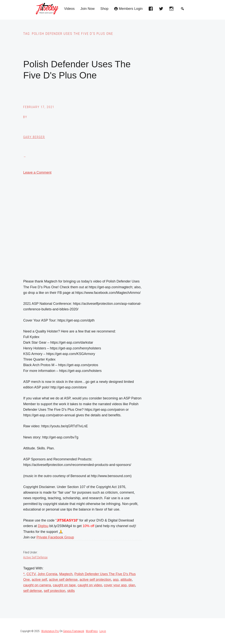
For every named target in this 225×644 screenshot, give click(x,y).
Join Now (88, 9)
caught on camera (37, 585)
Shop (104, 9)
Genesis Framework (74, 631)
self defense (33, 591)
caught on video (90, 585)
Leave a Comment (37, 172)
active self (39, 580)
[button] (182, 9)
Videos (69, 9)
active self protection (95, 580)
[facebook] (152, 10)
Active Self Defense (35, 557)
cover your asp (115, 585)
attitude (126, 580)
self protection (55, 591)
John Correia (47, 574)
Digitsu (43, 526)
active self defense (63, 580)
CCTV (31, 574)
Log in (103, 631)
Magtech (66, 574)
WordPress (92, 631)
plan (132, 585)
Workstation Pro (50, 631)
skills (71, 591)
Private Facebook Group (55, 537)
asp (116, 580)
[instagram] (172, 10)
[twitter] (162, 10)
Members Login (131, 9)
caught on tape (64, 585)
